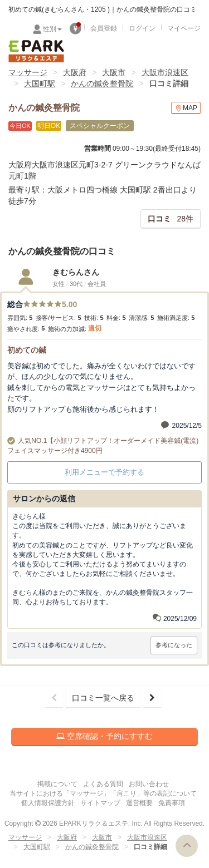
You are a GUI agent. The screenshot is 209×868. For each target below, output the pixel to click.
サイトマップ (100, 803)
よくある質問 (103, 784)
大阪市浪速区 (165, 72)
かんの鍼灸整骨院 (102, 83)
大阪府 (75, 72)
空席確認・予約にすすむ (104, 736)
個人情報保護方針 (48, 803)
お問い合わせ (149, 784)
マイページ (184, 28)
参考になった (174, 645)
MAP (186, 108)
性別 (52, 29)
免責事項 (172, 803)
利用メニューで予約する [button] (104, 472)
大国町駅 (40, 83)
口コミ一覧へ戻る (103, 698)
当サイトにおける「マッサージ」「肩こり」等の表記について (103, 793)
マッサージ (28, 72)
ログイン (142, 28)
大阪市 (114, 72)
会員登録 (104, 28)
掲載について (57, 784)
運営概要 (139, 803)
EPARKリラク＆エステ (36, 51)
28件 (171, 219)
